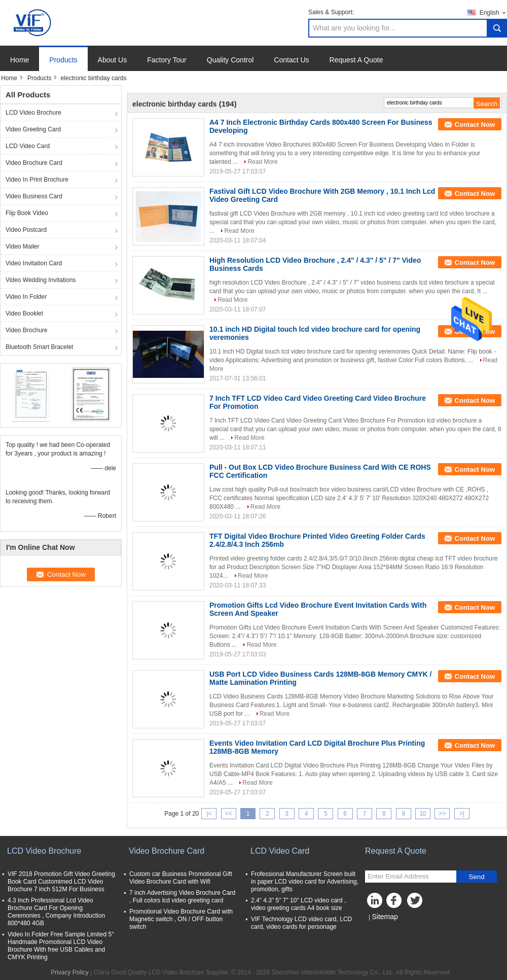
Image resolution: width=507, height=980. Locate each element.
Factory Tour (167, 60)
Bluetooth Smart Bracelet (39, 347)
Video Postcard (26, 230)
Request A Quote (356, 60)
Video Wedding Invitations (41, 280)
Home (20, 60)
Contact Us (291, 60)
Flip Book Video (27, 213)
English (493, 12)
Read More (262, 162)
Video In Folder (26, 297)
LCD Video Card (28, 146)
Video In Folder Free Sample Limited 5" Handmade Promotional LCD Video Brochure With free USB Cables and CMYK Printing (61, 946)
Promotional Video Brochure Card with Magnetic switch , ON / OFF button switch (181, 919)
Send (476, 877)
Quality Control (230, 60)
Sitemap (385, 917)
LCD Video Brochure (33, 113)
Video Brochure (27, 330)
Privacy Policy (70, 972)
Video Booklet (24, 313)
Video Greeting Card (33, 129)
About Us (113, 60)
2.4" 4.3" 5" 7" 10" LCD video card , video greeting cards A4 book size (298, 904)
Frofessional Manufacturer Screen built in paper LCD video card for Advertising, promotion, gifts (305, 882)
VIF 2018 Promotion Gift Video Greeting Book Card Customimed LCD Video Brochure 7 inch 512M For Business (61, 882)
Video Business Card (34, 196)
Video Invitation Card (34, 263)
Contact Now (475, 125)
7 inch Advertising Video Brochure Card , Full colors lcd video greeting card (182, 897)
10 (423, 814)
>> (442, 814)
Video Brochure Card (34, 163)
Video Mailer (22, 247)
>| (462, 814)
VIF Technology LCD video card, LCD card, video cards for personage (301, 923)
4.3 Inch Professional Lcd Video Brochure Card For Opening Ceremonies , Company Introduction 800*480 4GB (56, 912)
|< (209, 814)
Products (63, 60)
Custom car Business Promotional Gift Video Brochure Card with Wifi (181, 878)
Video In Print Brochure (37, 180)
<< (229, 814)
